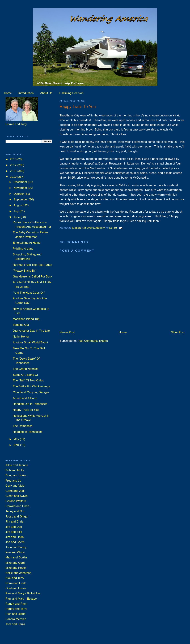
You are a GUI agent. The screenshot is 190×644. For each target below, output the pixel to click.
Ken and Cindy (15, 552)
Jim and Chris (14, 522)
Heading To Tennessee (28, 432)
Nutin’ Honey (21, 337)
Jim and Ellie (14, 532)
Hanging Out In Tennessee (30, 404)
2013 (14, 159)
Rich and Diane (16, 614)
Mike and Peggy (16, 568)
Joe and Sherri (15, 542)
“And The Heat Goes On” (29, 293)
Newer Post (67, 332)
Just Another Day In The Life (31, 331)
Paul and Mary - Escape (21, 599)
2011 (14, 171)
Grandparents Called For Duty (32, 277)
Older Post (178, 332)
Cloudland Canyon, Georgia (31, 392)
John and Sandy (16, 547)
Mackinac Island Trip (26, 319)
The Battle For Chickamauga (31, 386)
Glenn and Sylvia (17, 496)
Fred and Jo (13, 481)
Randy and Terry (16, 609)
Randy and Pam (16, 604)
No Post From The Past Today (32, 265)
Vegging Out (21, 325)
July (17, 211)
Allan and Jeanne (17, 465)
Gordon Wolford (16, 501)
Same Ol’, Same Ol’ (26, 375)
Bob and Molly (15, 470)
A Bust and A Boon (25, 398)
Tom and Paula (15, 624)
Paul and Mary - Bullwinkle (23, 593)
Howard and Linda (17, 506)
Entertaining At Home (27, 243)
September (21, 199)
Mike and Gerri (15, 563)
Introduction (26, 93)
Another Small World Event (30, 342)
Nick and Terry (15, 578)
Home (8, 93)
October (19, 194)
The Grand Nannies (26, 369)
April (17, 445)
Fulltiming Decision (71, 93)
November (21, 188)
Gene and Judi (15, 491)
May (17, 439)
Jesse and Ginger (17, 517)
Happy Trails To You (26, 410)
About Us (46, 93)
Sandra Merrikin (16, 619)
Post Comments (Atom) (93, 341)
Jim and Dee (14, 527)
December (21, 182)
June (17, 217)
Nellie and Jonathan (18, 573)
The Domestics (23, 426)
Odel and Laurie (16, 588)
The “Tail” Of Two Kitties (28, 380)
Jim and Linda (15, 537)
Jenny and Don (15, 511)
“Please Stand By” (25, 271)
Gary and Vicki (15, 486)
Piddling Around (23, 249)
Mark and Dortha (16, 557)
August (18, 205)
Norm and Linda (16, 583)
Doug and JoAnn (16, 475)
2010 (14, 177)
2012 (14, 165)
